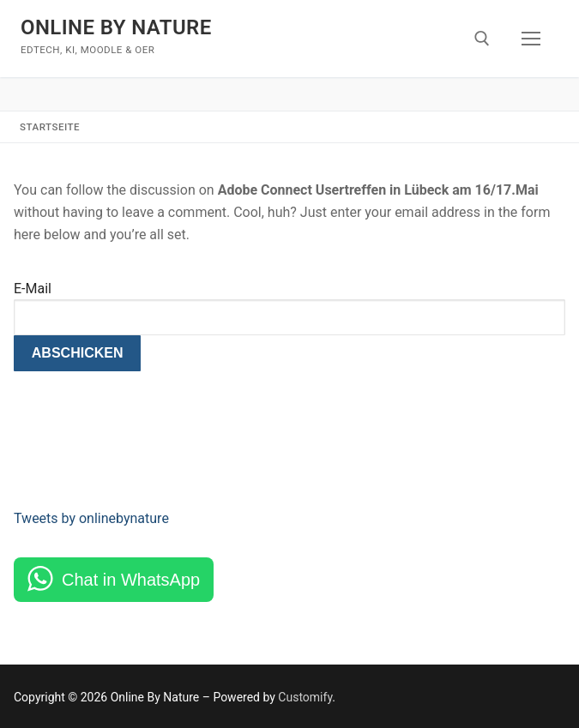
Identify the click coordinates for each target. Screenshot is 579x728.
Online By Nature (116, 27)
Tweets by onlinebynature (91, 518)
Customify (305, 697)
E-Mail (33, 289)
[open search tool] (482, 39)
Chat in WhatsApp (131, 580)
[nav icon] (531, 39)
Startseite (50, 127)
